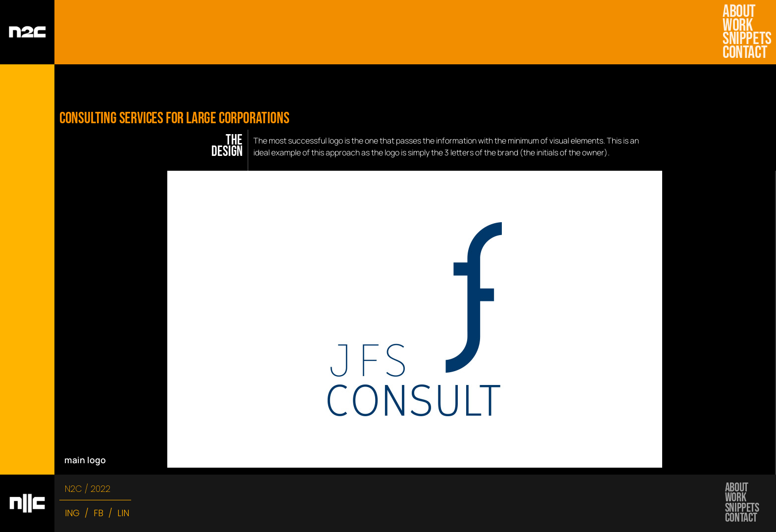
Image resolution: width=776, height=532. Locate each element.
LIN (123, 513)
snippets (746, 39)
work (740, 26)
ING (72, 513)
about (739, 12)
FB (98, 513)
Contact (745, 53)
